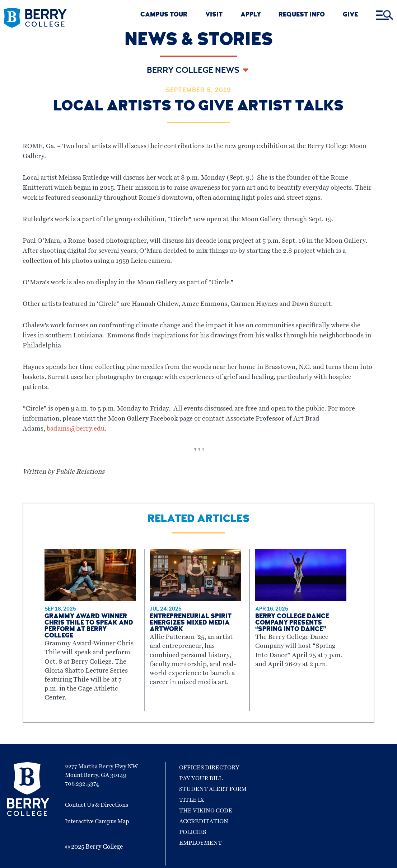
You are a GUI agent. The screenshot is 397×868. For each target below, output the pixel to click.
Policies (193, 832)
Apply (251, 15)
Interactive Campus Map (97, 821)
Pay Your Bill (201, 778)
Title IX (192, 800)
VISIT (214, 15)
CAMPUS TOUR (164, 15)
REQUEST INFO (302, 15)
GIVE (350, 15)
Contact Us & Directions (97, 805)
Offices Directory (209, 768)
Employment (200, 843)
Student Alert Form (213, 789)
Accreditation (204, 821)
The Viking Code (206, 811)
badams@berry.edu (76, 429)
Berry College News (194, 71)
